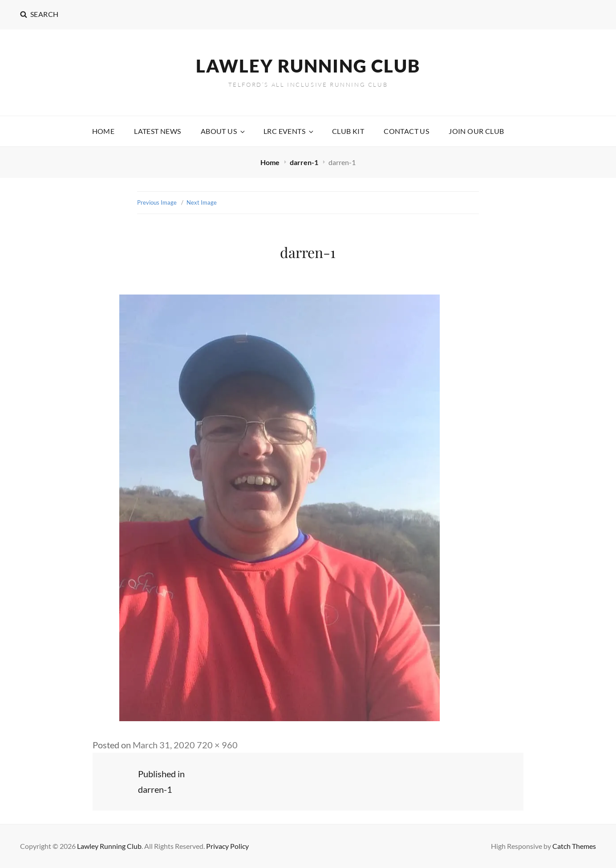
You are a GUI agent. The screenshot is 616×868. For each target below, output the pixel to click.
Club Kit (348, 131)
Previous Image (157, 202)
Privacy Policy (227, 846)
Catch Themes (574, 846)
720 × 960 (217, 745)
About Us (223, 131)
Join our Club (476, 131)
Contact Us (406, 131)
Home (103, 131)
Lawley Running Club (308, 66)
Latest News (157, 131)
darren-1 (305, 162)
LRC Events (289, 131)
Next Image (202, 202)
